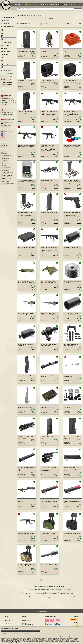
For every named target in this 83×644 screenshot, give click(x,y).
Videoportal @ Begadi (8, 138)
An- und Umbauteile (7, 37)
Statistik (27, 633)
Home (31, 16)
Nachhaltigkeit (6, 182)
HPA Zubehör (5, 46)
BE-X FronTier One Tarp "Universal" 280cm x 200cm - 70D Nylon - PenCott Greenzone (26, 283)
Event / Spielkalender (9, 101)
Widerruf (6, 146)
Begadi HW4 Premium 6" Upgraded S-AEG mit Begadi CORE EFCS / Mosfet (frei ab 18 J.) (26, 147)
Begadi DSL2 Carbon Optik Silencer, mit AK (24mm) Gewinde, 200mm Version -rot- (49, 502)
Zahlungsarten (6, 159)
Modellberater (5, 24)
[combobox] (46, 9)
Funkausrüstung (6, 71)
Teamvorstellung (8, 99)
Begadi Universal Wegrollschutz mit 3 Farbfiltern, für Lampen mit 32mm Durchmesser (72, 147)
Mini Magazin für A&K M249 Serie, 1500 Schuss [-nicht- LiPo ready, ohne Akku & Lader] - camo (26, 566)
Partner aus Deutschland (9, 123)
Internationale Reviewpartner (10, 125)
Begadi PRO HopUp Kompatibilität (8, 177)
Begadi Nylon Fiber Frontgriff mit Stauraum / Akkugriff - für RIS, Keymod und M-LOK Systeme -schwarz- (26, 215)
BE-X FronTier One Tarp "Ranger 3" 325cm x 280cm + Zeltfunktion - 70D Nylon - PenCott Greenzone (48, 283)
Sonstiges (5, 68)
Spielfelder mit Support (8, 115)
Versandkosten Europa (8, 156)
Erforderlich (5, 633)
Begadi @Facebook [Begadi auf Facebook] (8, 135)
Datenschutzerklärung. (28, 643)
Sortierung (19, 24)
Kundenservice (6, 168)
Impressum (7, 620)
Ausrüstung (5, 58)
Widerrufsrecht (6, 164)
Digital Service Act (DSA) (9, 184)
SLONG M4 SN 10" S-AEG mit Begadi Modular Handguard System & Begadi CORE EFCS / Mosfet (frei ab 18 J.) (26, 534)
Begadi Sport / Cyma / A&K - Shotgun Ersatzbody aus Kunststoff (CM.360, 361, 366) (72, 470)
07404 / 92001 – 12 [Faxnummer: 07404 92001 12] (29, 625)
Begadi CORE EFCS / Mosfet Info (8, 174)
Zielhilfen (4, 49)
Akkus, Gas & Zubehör (7, 34)
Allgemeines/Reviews (9, 103)
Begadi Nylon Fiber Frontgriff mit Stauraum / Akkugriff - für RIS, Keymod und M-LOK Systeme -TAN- (72, 182)
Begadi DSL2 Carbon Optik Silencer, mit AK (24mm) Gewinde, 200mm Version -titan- (26, 470)
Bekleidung (5, 55)
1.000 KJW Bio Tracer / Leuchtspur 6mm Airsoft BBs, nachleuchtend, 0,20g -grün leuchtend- (26, 182)
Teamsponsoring (7, 170)
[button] (65, 5)
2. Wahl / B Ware (6, 92)
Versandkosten (43, 612)
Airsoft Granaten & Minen (8, 27)
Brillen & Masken (6, 62)
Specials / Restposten (7, 74)
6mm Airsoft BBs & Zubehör (8, 18)
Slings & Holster (6, 52)
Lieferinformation (8, 624)
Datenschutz (7, 623)
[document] (41, 635)
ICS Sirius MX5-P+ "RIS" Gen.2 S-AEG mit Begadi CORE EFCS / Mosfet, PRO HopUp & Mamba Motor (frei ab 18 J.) (49, 114)
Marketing (16, 633)
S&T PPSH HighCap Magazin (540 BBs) (26, 376)
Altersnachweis (7, 163)
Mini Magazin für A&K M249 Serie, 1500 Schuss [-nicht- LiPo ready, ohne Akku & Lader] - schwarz (72, 534)
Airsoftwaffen (5, 21)
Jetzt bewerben (7, 126)
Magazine (5, 30)
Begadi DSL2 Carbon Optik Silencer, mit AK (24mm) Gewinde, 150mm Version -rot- (72, 502)
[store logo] (6, 6)
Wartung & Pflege (6, 43)
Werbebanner (6, 171)
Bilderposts (6, 105)
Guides (5, 166)
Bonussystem (6, 161)
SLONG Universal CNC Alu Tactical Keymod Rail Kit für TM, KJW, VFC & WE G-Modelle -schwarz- (48, 470)
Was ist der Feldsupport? (9, 113)
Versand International (8, 158)
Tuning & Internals (6, 40)
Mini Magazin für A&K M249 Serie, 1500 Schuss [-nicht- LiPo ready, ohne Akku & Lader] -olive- (49, 534)
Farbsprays (5, 65)
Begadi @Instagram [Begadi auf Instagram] (8, 137)
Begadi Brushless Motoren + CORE (7, 180)
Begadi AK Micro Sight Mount (47, 181)
